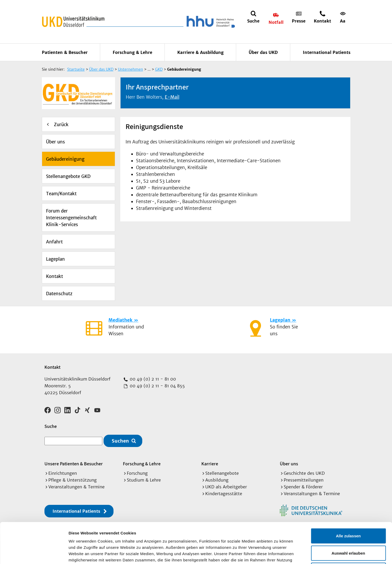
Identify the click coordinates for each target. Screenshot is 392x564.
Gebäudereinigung (65, 159)
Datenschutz (59, 294)
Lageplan (55, 259)
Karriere (210, 464)
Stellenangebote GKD (68, 176)
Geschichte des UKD (304, 473)
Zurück (61, 125)
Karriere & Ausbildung (200, 52)
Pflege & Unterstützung (73, 480)
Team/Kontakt (61, 194)
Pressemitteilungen (304, 480)
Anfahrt (54, 242)
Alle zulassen (348, 495)
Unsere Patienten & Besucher (74, 464)
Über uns (55, 142)
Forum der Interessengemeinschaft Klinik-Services (71, 218)
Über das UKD (263, 52)
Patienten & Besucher (65, 52)
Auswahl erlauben (348, 513)
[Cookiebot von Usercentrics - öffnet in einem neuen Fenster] (34, 554)
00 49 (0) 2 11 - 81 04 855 (157, 386)
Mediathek (120, 320)
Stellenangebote (222, 473)
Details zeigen (278, 554)
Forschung (137, 473)
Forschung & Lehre (132, 52)
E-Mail (172, 97)
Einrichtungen (63, 473)
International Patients (327, 52)
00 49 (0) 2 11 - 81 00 (152, 379)
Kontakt (55, 276)
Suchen (120, 441)
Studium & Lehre (144, 480)
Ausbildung (217, 480)
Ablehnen (348, 530)
